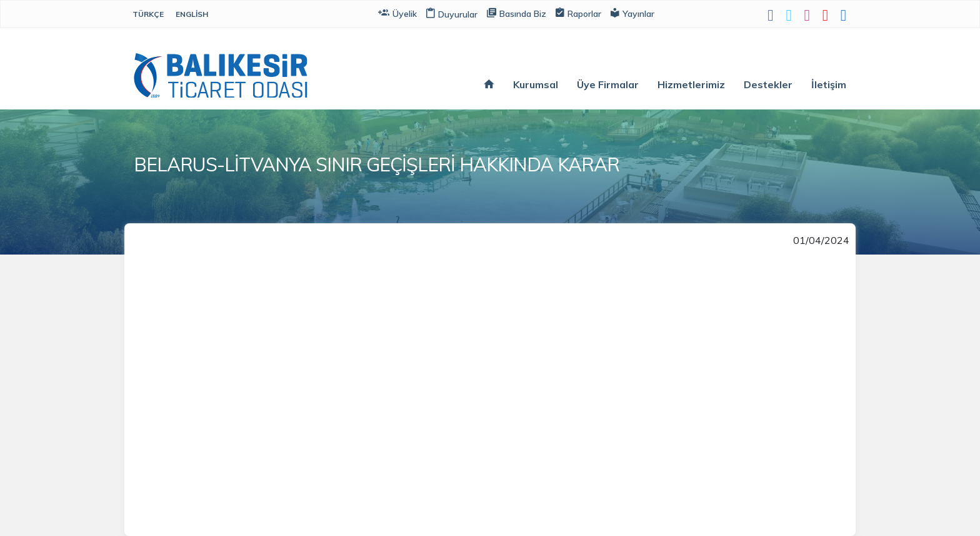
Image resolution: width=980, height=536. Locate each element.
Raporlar (578, 13)
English (192, 14)
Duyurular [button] (452, 14)
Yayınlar (632, 13)
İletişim (829, 84)
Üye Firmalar (608, 84)
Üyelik (397, 13)
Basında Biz (517, 13)
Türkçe (148, 14)
